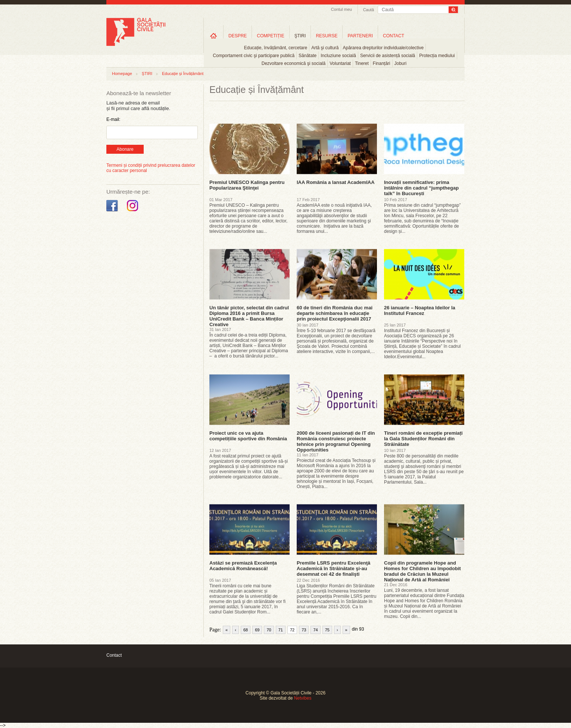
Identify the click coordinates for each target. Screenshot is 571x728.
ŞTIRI (300, 36)
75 (327, 630)
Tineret (362, 63)
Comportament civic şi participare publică (254, 56)
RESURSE (327, 36)
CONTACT (394, 36)
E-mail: (113, 119)
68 (246, 630)
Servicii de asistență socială (388, 56)
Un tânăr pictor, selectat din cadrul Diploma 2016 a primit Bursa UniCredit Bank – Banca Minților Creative (249, 316)
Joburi (401, 63)
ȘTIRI (147, 74)
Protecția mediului (437, 56)
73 (304, 630)
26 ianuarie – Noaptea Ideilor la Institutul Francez (420, 310)
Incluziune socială (338, 56)
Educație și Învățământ (183, 74)
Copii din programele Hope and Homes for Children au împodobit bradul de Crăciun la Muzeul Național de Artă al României (422, 571)
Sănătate (308, 56)
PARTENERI (360, 36)
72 (292, 630)
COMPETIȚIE (270, 36)
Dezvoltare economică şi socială (294, 63)
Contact (114, 655)
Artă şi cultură (325, 48)
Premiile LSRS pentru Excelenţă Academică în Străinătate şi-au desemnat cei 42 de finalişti (333, 568)
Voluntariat (340, 63)
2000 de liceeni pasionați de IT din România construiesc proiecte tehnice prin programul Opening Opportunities (336, 441)
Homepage (122, 74)
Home (213, 36)
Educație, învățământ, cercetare (276, 48)
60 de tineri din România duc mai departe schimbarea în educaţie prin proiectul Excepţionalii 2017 (335, 313)
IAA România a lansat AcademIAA (336, 182)
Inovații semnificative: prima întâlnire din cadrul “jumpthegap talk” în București (421, 188)
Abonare (125, 149)
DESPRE (238, 36)
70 (269, 630)
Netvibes (303, 698)
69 (257, 630)
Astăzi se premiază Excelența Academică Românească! (243, 566)
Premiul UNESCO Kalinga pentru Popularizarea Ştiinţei (247, 185)
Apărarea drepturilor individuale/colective (383, 48)
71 (281, 630)
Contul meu (341, 9)
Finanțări (382, 63)
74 (315, 630)
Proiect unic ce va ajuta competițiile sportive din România (248, 436)
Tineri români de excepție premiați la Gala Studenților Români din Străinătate (423, 439)
